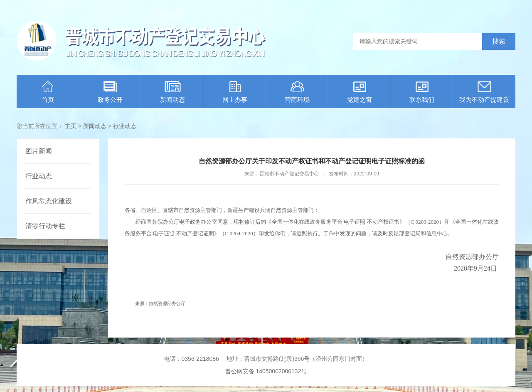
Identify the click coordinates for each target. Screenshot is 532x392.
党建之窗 (360, 92)
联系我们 (422, 92)
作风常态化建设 (49, 201)
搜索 (499, 41)
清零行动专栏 (45, 226)
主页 (71, 126)
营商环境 (297, 92)
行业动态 (125, 126)
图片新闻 (39, 151)
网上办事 (235, 92)
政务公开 (110, 92)
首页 (48, 92)
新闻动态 (172, 92)
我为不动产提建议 (484, 92)
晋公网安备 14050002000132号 (266, 371)
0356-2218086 (200, 359)
